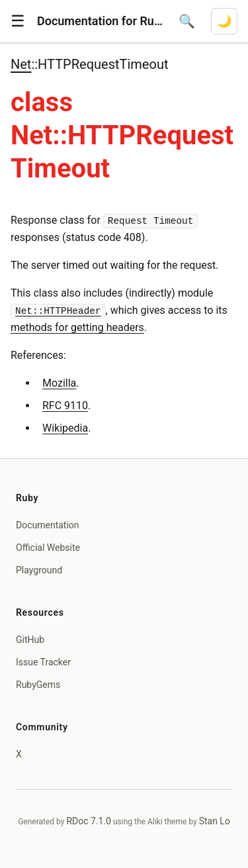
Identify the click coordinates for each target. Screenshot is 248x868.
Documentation (48, 525)
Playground (39, 570)
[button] (18, 21)
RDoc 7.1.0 (89, 821)
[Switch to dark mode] (224, 21)
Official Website (48, 548)
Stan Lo (215, 821)
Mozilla (59, 383)
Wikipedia (65, 428)
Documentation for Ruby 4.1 (100, 21)
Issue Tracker (43, 662)
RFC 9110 (65, 406)
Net (21, 64)
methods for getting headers (77, 327)
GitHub (30, 640)
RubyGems (38, 685)
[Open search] (187, 21)
